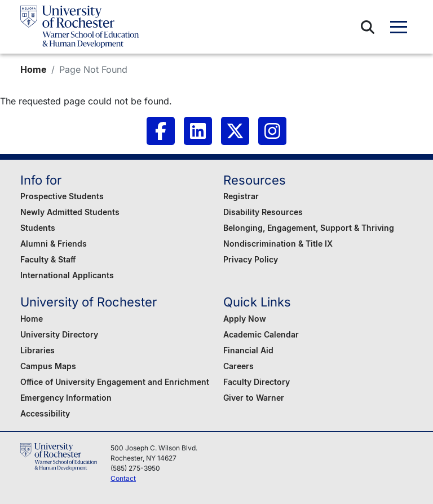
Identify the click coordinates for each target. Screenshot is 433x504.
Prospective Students (62, 196)
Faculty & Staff (48, 259)
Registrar (241, 196)
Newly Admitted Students (70, 212)
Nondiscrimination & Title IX (278, 244)
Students (38, 228)
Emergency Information (66, 398)
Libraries (37, 350)
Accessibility (45, 413)
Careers (238, 366)
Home (34, 69)
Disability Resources (263, 212)
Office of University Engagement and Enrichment (115, 382)
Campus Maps (48, 366)
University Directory (59, 334)
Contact (123, 478)
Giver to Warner (254, 398)
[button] (368, 27)
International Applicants (67, 275)
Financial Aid (248, 350)
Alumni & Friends (54, 244)
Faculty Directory (257, 382)
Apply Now (245, 319)
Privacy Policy (251, 259)
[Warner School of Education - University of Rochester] (79, 27)
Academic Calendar (261, 334)
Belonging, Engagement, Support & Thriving (309, 228)
